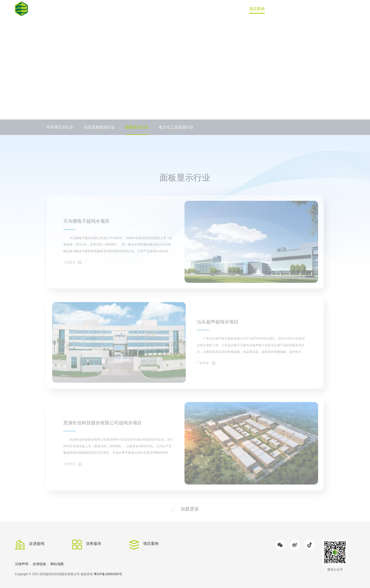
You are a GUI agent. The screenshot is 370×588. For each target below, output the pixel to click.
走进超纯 (206, 9)
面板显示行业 (137, 127)
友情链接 (39, 564)
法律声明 (22, 564)
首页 (184, 9)
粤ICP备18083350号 (108, 574)
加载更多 (185, 521)
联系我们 (334, 9)
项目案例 (257, 9)
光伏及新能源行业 (99, 127)
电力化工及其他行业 (176, 127)
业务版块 (232, 9)
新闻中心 (283, 9)
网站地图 (57, 564)
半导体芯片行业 (60, 127)
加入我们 (308, 9)
